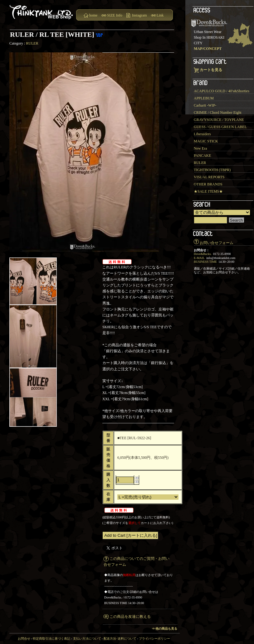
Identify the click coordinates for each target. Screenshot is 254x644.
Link (160, 15)
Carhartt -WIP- (205, 105)
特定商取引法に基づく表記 (51, 639)
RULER (32, 43)
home (93, 15)
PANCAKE (203, 156)
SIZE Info (115, 15)
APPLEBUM (204, 98)
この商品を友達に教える (130, 617)
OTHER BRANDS (208, 184)
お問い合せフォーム (217, 243)
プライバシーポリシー (154, 639)
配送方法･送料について (120, 639)
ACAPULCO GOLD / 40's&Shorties (222, 91)
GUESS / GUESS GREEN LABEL (220, 127)
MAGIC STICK (206, 141)
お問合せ (24, 639)
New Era (200, 148)
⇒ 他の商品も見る (165, 629)
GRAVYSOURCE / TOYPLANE (219, 120)
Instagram (139, 15)
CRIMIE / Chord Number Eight (218, 113)
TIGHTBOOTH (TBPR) (212, 170)
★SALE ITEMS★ (208, 191)
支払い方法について (87, 639)
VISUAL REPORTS (209, 177)
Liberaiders (202, 134)
